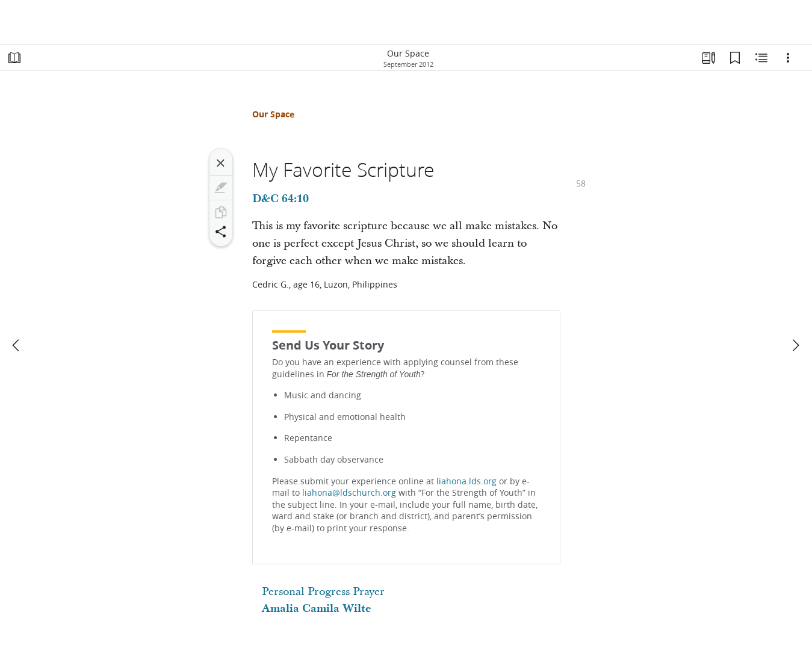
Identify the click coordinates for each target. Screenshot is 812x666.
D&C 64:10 (280, 199)
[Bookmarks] (735, 58)
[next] (795, 345)
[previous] (17, 345)
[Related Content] (761, 58)
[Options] (788, 58)
